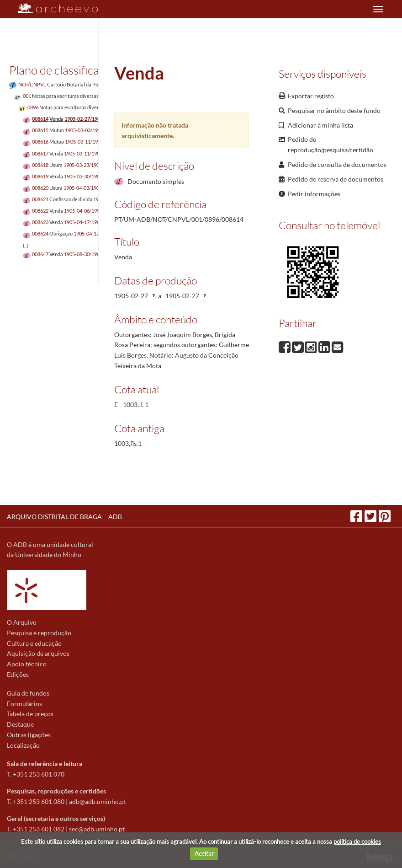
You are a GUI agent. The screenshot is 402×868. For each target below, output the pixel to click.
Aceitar (204, 853)
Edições (18, 674)
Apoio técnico (27, 664)
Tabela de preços (30, 714)
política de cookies (357, 841)
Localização (23, 745)
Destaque (20, 724)
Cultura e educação (34, 643)
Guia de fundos (28, 693)
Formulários (24, 704)
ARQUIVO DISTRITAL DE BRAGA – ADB (64, 517)
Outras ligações (29, 735)
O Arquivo (22, 622)
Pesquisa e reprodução (39, 633)
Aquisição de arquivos (38, 653)
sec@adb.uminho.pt (97, 829)
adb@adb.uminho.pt (98, 801)
